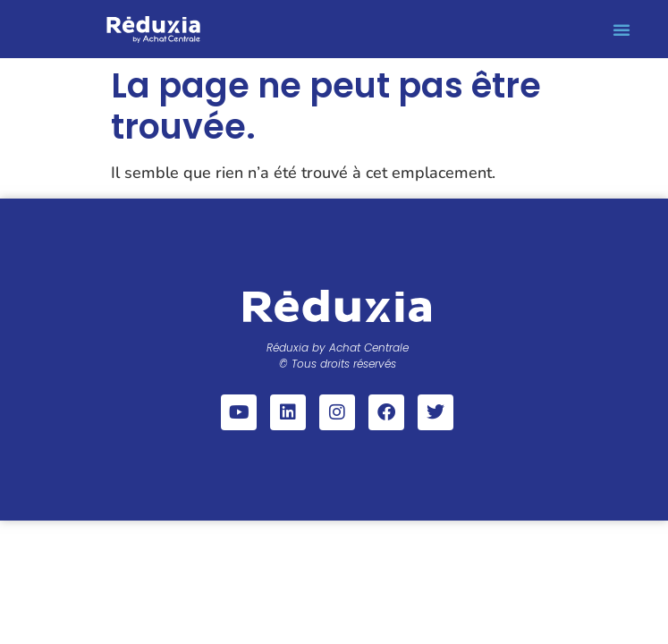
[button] (621, 30)
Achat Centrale (369, 347)
